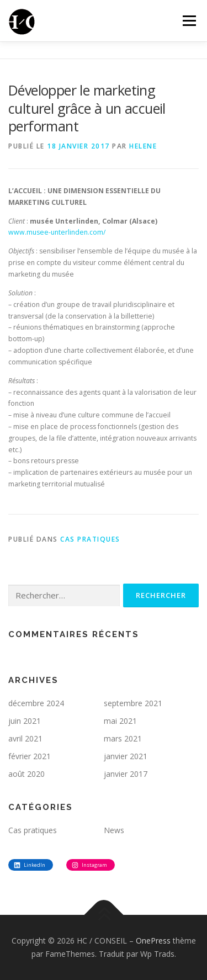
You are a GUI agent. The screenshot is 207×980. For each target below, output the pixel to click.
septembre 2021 (133, 703)
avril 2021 (25, 738)
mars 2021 (123, 738)
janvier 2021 (126, 756)
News (114, 830)
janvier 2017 (126, 774)
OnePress (153, 941)
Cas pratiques (90, 539)
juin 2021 (25, 721)
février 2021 (30, 756)
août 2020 (26, 774)
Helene (143, 146)
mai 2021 (120, 721)
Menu (189, 21)
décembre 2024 (36, 703)
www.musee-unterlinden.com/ (57, 232)
